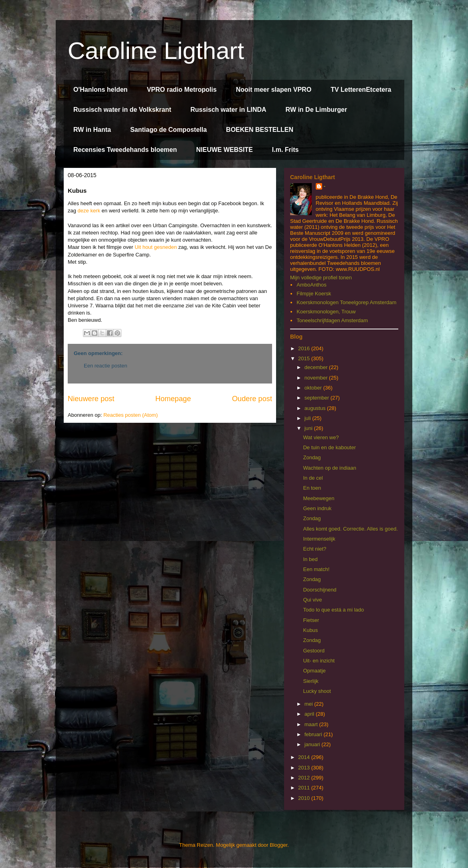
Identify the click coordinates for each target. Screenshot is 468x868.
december (317, 367)
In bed (310, 559)
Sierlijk (311, 681)
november (317, 378)
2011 (305, 788)
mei (310, 704)
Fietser (311, 620)
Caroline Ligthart (156, 51)
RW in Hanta (92, 130)
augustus (316, 408)
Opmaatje (314, 671)
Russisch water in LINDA (228, 110)
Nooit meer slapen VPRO (274, 90)
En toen (312, 488)
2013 (305, 768)
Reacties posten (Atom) (131, 415)
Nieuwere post (91, 399)
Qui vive (312, 600)
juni (309, 428)
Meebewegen (319, 498)
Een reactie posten (105, 366)
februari (314, 734)
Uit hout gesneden (156, 247)
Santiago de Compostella (168, 130)
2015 (305, 358)
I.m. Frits (285, 150)
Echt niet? (315, 549)
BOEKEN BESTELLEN (260, 130)
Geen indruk (317, 508)
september (318, 398)
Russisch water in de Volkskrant (122, 110)
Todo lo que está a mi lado (333, 610)
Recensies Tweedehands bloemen (125, 150)
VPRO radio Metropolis (182, 90)
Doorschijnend (320, 590)
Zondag (312, 457)
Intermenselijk (319, 539)
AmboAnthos (311, 285)
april (310, 714)
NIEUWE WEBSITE (224, 150)
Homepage (173, 399)
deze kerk (89, 211)
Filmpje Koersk (314, 294)
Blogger (278, 845)
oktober (314, 388)
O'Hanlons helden (100, 90)
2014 (305, 757)
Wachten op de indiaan (330, 468)
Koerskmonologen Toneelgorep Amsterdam (346, 302)
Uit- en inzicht (319, 661)
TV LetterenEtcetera (361, 90)
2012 (305, 778)
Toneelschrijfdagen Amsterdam (332, 320)
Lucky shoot (317, 691)
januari (313, 744)
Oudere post (252, 399)
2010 (305, 798)
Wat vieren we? (321, 437)
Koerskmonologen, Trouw (326, 312)
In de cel (313, 478)
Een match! (316, 569)
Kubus (310, 630)
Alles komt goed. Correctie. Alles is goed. (350, 529)
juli (309, 418)
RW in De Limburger (317, 110)
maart (312, 724)
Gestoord (314, 651)
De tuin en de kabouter (329, 447)
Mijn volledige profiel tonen (321, 278)
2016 (305, 348)
